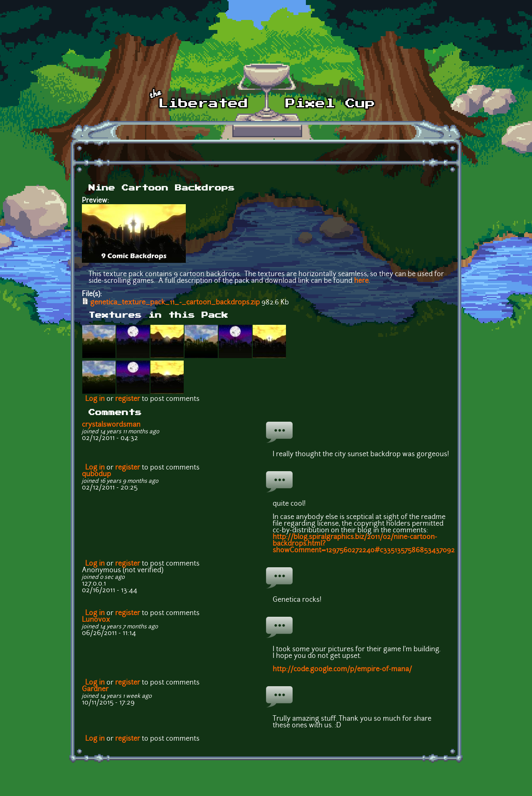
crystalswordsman (111, 425)
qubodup (96, 475)
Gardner (95, 690)
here (361, 281)
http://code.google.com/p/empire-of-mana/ (342, 670)
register (128, 399)
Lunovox (96, 620)
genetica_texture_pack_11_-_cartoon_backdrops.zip (175, 303)
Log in (95, 399)
